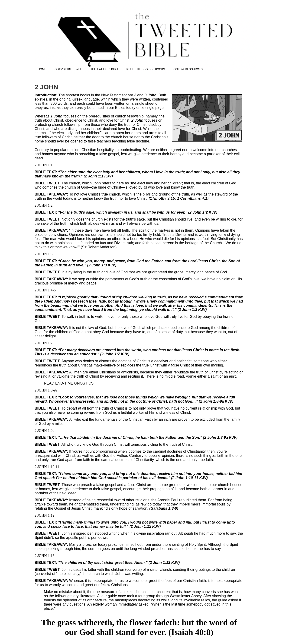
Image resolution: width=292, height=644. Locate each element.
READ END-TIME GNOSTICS (69, 383)
